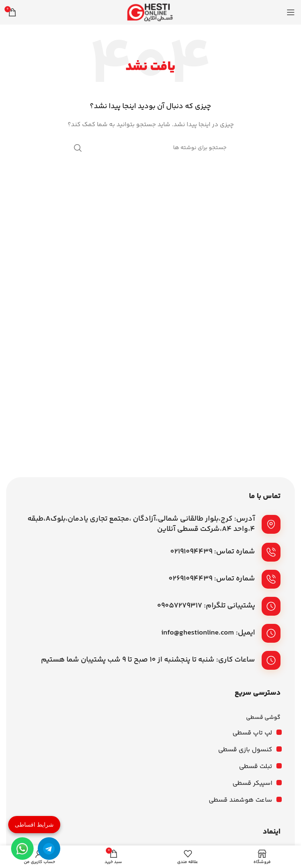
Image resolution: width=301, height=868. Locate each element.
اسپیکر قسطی (252, 783)
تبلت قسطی (256, 767)
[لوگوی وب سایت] (150, 12)
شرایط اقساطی (34, 825)
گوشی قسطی (263, 718)
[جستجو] (150, 148)
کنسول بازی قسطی (245, 750)
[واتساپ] (22, 849)
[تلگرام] (49, 849)
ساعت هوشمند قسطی (241, 800)
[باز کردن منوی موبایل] (291, 12)
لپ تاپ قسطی (252, 733)
